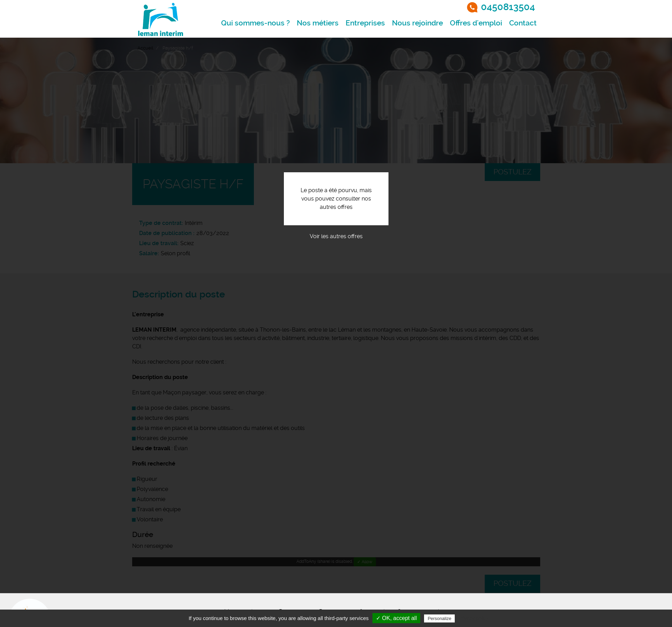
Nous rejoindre (417, 23)
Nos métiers (318, 23)
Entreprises (365, 23)
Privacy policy (473, 618)
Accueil (145, 48)
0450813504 (508, 7)
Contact (523, 23)
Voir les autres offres (336, 236)
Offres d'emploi (476, 23)
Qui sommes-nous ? (255, 23)
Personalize (439, 618)
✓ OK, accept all (396, 618)
